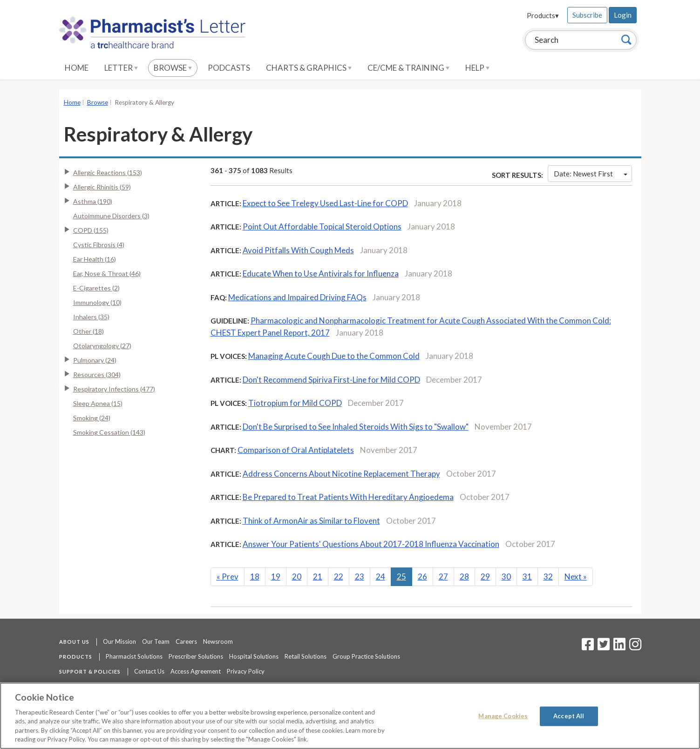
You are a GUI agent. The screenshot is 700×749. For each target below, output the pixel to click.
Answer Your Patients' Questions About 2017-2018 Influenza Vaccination (371, 544)
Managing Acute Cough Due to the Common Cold (334, 356)
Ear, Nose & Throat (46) (107, 273)
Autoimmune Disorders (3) (111, 216)
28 (464, 577)
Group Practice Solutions (366, 656)
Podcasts (229, 68)
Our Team (156, 641)
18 (255, 577)
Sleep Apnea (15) (98, 403)
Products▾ (543, 15)
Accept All (569, 716)
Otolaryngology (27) (102, 346)
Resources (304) (97, 374)
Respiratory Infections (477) (114, 389)
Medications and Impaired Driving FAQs (297, 297)
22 (339, 577)
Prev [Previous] (228, 577)
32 (548, 577)
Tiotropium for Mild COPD (295, 403)
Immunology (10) (97, 302)
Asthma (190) (93, 201)
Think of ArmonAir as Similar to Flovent (311, 521)
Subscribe (587, 15)
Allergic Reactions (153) (108, 172)
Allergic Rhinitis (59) (102, 187)
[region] (350, 716)
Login (623, 15)
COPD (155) (91, 230)
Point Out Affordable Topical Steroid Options (322, 226)
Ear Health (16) (95, 259)
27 (443, 577)
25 (401, 577)
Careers (186, 641)
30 (506, 577)
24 (381, 577)
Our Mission (119, 641)
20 (297, 577)
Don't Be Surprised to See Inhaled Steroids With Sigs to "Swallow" (356, 427)
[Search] (626, 40)
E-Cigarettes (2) (96, 288)
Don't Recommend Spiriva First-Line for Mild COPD (331, 380)
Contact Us (149, 671)
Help (477, 68)
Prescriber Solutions (196, 656)
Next (576, 577)
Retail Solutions (306, 656)
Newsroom (218, 641)
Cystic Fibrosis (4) (99, 245)
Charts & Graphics (309, 68)
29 (485, 577)
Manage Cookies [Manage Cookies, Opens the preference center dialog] (503, 716)
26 (422, 577)
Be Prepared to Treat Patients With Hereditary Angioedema (348, 497)
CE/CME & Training (408, 68)
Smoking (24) (92, 418)
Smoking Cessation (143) (109, 432)
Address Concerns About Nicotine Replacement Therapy (341, 474)
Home (77, 68)
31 (527, 577)
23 (360, 577)
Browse (173, 68)
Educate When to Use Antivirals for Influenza (321, 273)
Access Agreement (196, 671)
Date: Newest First (591, 174)
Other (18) (88, 331)
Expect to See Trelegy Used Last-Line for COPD (325, 203)
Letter (121, 68)
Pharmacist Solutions (134, 656)
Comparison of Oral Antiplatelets (296, 450)
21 (318, 577)
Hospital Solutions (254, 656)
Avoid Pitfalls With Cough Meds (298, 250)
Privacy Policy (246, 671)
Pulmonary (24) (95, 360)
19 (276, 577)
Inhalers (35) (91, 317)
